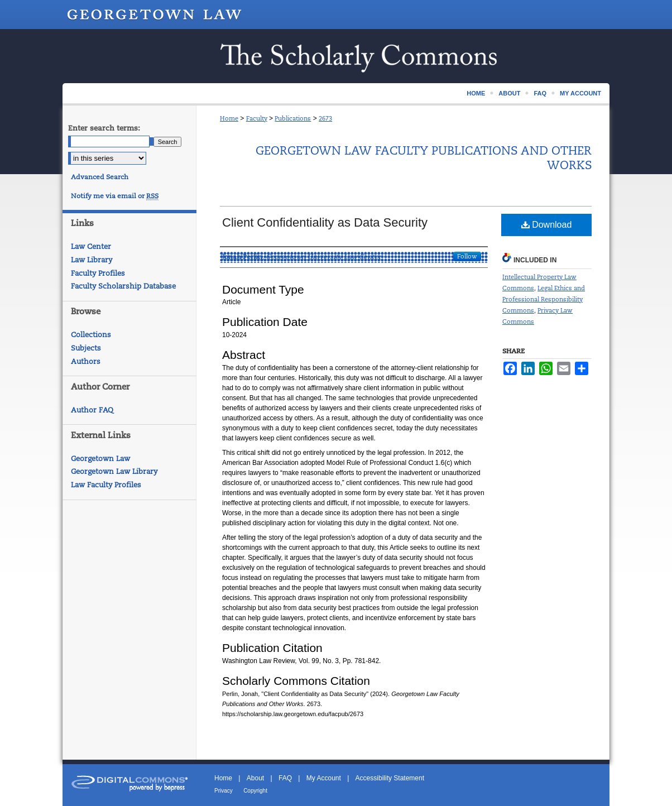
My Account (324, 778)
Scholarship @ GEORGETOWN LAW (336, 56)
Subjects (86, 348)
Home (229, 118)
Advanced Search (100, 177)
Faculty (257, 118)
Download (547, 225)
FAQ (285, 778)
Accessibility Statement (390, 778)
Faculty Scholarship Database (123, 286)
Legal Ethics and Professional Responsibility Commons (544, 299)
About (255, 778)
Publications (293, 118)
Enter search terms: (104, 128)
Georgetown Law (100, 459)
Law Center (91, 246)
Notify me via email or (115, 196)
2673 (325, 118)
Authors (86, 361)
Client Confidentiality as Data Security (325, 222)
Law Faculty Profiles (106, 485)
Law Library (92, 260)
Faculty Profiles (98, 273)
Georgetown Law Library (114, 471)
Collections (91, 335)
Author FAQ (92, 410)
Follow (467, 256)
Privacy (224, 791)
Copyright (255, 791)
